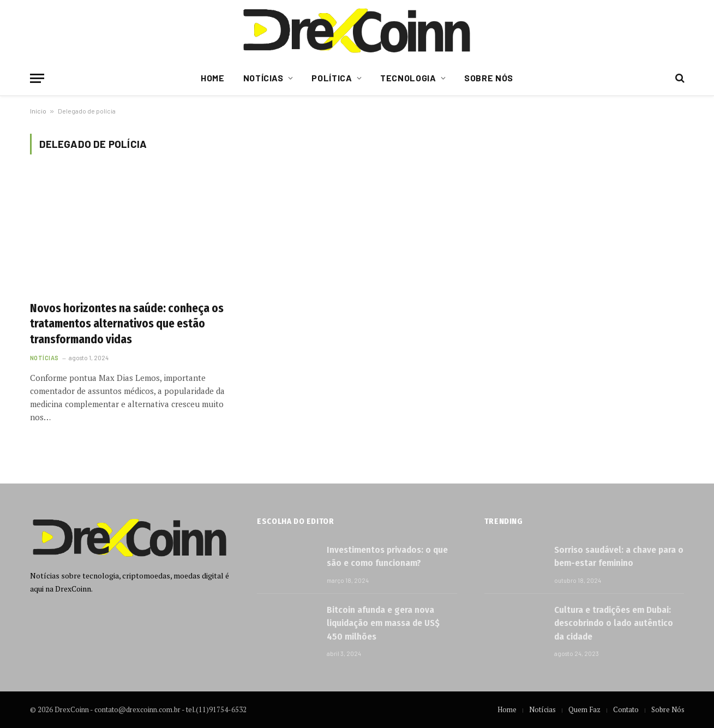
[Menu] (37, 78)
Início (38, 111)
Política (332, 78)
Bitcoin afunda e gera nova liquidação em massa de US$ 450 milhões (383, 623)
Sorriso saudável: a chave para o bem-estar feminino (619, 556)
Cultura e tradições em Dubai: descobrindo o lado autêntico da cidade (614, 623)
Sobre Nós (489, 78)
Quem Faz (584, 709)
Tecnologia (408, 78)
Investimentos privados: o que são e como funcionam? (387, 556)
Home (213, 78)
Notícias (263, 78)
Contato (626, 709)
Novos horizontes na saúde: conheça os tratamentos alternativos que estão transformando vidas (127, 324)
